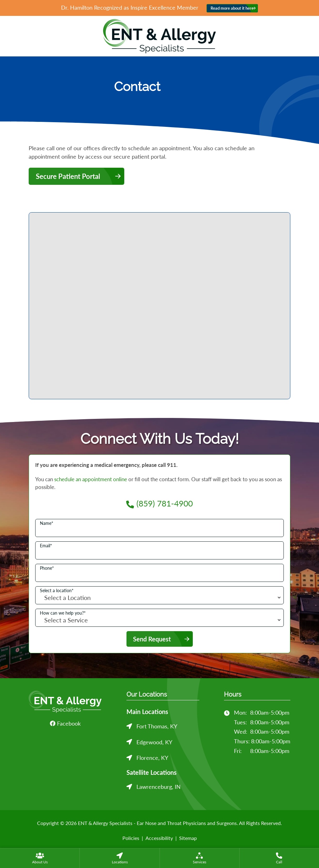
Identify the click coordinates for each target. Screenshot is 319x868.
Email (46, 546)
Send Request (152, 639)
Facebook (65, 723)
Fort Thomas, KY (157, 726)
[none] (40, 858)
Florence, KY (152, 758)
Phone (47, 568)
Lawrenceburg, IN (159, 787)
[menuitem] (40, 858)
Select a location (57, 591)
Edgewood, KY (154, 742)
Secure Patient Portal (68, 176)
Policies (131, 838)
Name (47, 523)
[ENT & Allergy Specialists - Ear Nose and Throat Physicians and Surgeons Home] (159, 35)
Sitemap (188, 838)
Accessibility (159, 838)
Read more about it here (232, 8)
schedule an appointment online (91, 479)
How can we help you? (63, 613)
